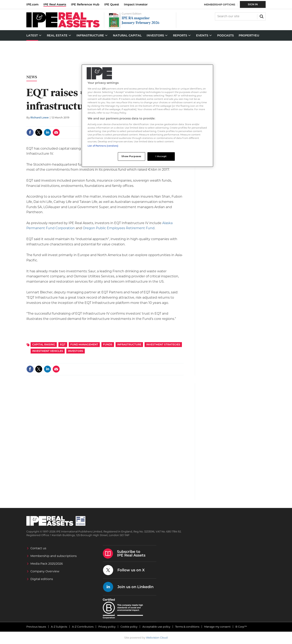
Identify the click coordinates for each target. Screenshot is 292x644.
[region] (147, 116)
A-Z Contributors (83, 627)
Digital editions (42, 579)
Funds (108, 344)
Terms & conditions (187, 627)
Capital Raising (44, 344)
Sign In (253, 4)
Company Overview (45, 571)
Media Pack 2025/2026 (47, 564)
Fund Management (84, 344)
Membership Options (220, 5)
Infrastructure (129, 344)
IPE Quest (112, 4)
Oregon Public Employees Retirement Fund (119, 228)
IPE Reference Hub (85, 4)
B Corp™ (241, 627)
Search (261, 16)
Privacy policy (107, 627)
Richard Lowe (40, 118)
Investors (76, 351)
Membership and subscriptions (54, 556)
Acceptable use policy (156, 627)
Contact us (38, 548)
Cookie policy (129, 627)
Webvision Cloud (157, 638)
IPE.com (32, 4)
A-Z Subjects (59, 627)
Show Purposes (131, 156)
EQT (63, 344)
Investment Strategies (163, 344)
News (32, 77)
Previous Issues (36, 627)
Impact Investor (136, 4)
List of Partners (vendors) (103, 146)
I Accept (161, 156)
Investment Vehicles (48, 351)
